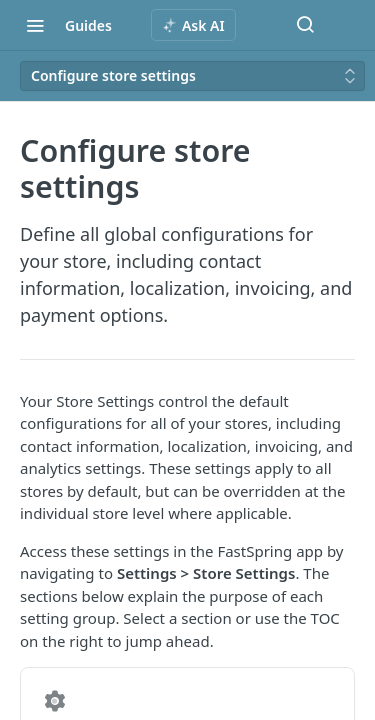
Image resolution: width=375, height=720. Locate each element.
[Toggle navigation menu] (35, 25)
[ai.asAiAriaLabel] (193, 25)
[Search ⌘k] (305, 25)
